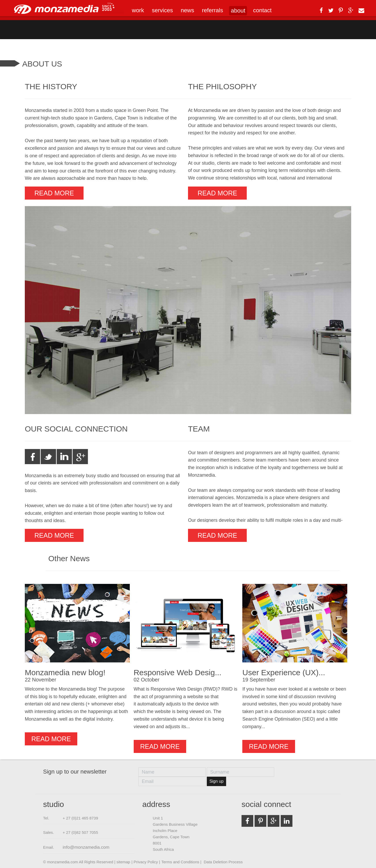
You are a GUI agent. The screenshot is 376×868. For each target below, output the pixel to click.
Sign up (216, 781)
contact (262, 10)
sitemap (123, 862)
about (238, 11)
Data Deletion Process (223, 862)
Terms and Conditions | (182, 862)
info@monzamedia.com (86, 847)
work (138, 10)
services (162, 10)
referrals (213, 10)
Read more (54, 193)
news (187, 10)
